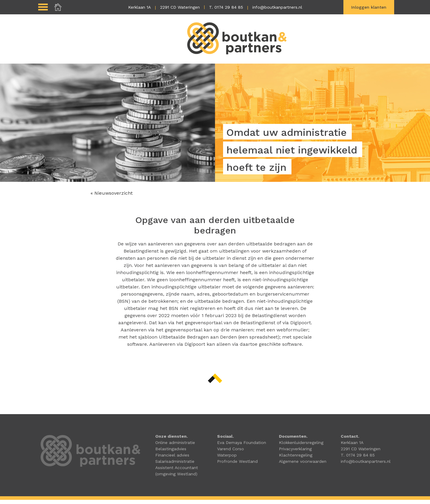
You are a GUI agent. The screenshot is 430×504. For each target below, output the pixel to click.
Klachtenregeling (296, 459)
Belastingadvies (171, 453)
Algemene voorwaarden (303, 465)
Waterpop (227, 459)
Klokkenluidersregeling (301, 447)
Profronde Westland (237, 465)
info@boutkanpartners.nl (277, 7)
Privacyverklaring (295, 453)
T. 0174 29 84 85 (226, 7)
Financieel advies (172, 459)
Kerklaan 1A (139, 7)
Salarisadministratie (175, 465)
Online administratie (175, 447)
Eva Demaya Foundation (242, 447)
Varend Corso (231, 453)
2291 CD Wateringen (180, 7)
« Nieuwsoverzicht (112, 197)
